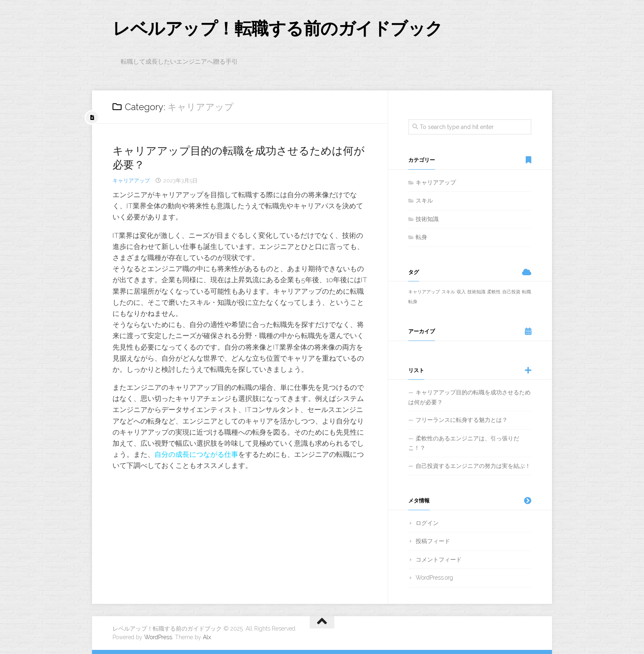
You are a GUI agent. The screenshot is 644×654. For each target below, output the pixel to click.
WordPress (158, 637)
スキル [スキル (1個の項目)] (448, 292)
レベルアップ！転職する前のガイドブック (278, 29)
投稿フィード (433, 541)
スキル (424, 200)
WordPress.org (434, 578)
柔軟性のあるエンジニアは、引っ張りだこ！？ (464, 443)
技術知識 (427, 219)
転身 (421, 237)
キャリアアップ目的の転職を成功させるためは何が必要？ (469, 397)
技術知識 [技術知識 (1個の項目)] (476, 292)
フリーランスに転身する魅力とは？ (462, 420)
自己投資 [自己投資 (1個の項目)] (511, 292)
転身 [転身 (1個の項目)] (413, 302)
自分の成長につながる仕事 (196, 454)
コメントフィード (439, 560)
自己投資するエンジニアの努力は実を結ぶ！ (473, 466)
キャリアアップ (131, 181)
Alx (207, 637)
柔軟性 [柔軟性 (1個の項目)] (494, 292)
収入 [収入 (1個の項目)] (461, 292)
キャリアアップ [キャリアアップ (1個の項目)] (424, 292)
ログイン (427, 523)
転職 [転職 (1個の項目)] (527, 292)
